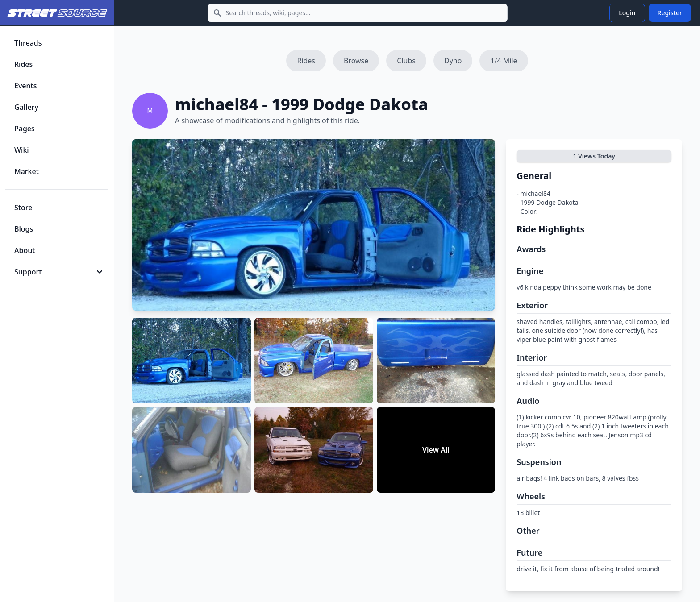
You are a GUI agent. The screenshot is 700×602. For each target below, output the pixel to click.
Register (670, 13)
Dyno (453, 61)
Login (627, 13)
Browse (356, 61)
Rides (306, 61)
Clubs (406, 61)
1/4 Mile (504, 61)
